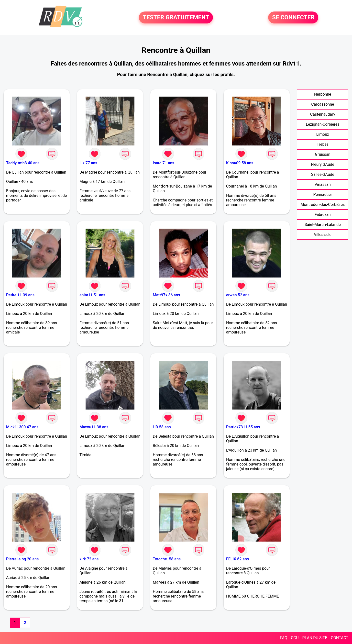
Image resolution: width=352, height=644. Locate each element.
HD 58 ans (162, 427)
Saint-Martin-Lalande (323, 225)
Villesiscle (323, 235)
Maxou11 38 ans (94, 427)
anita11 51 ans (92, 295)
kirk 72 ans (89, 559)
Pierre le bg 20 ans (22, 559)
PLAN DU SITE (315, 638)
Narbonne (323, 94)
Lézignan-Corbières (323, 124)
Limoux (323, 134)
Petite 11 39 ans (20, 295)
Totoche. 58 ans (167, 559)
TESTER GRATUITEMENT (176, 18)
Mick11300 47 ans (22, 427)
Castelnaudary (323, 114)
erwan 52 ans (238, 295)
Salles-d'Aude (323, 174)
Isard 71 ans (164, 163)
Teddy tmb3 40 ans (23, 163)
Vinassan (323, 184)
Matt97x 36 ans (166, 295)
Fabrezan (323, 215)
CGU (295, 638)
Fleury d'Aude (323, 164)
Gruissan (323, 154)
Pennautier (323, 194)
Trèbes (323, 144)
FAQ (284, 638)
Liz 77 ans (88, 163)
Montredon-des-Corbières (323, 205)
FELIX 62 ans (237, 559)
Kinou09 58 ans (240, 163)
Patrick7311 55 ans (243, 427)
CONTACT (340, 638)
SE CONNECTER (293, 18)
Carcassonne (323, 104)
